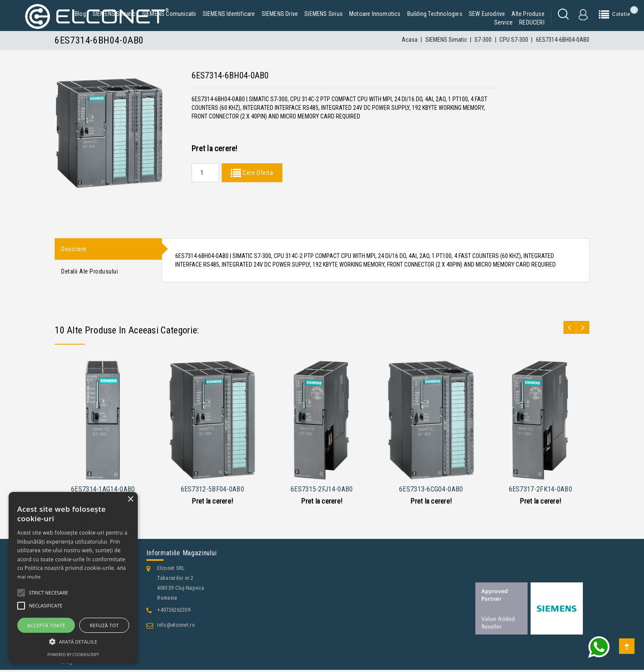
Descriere (74, 249)
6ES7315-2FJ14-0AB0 (322, 492)
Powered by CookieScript (73, 655)
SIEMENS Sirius (324, 14)
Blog (80, 14)
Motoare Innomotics (375, 14)
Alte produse (528, 14)
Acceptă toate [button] (46, 625)
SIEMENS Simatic (114, 14)
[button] (73, 642)
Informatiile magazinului (181, 555)
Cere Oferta (257, 173)
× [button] (130, 499)
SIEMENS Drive (280, 14)
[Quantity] (205, 173)
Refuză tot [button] (104, 625)
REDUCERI (532, 22)
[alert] (73, 578)
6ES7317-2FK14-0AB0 (540, 492)
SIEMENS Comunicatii (169, 14)
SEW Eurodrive (487, 14)
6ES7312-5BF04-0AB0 (212, 492)
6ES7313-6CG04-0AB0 (431, 492)
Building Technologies (435, 14)
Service (503, 22)
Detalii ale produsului (90, 273)
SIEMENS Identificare (229, 14)
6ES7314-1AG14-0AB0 (103, 492)
